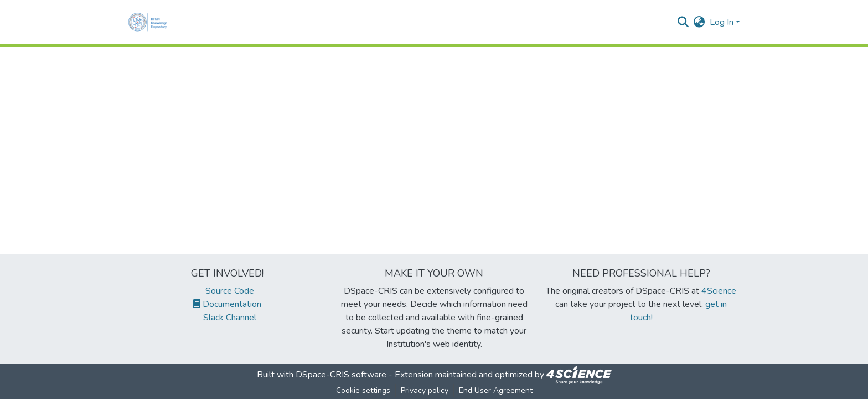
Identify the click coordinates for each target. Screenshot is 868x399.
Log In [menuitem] (722, 22)
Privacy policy (425, 390)
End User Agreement (496, 390)
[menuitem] (699, 22)
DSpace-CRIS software (341, 375)
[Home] (150, 22)
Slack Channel (227, 318)
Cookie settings (363, 390)
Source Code (227, 291)
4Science (719, 291)
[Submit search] (683, 22)
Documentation (227, 304)
